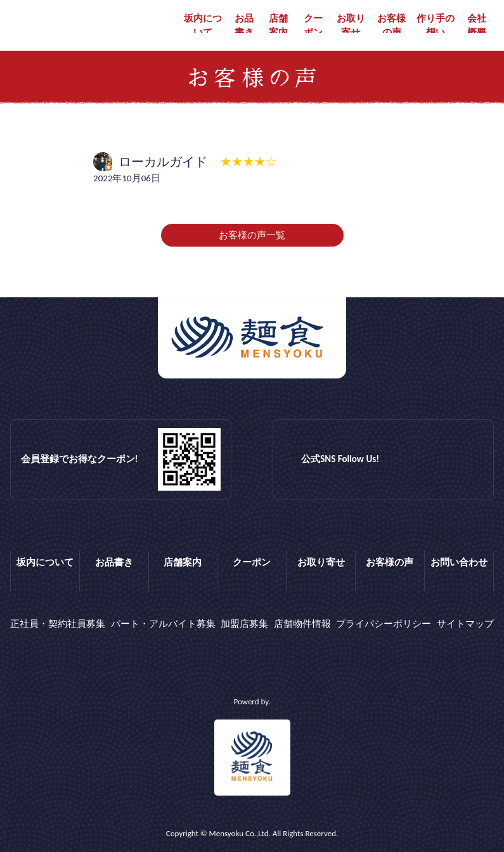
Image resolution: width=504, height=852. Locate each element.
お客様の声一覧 (252, 235)
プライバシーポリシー (384, 624)
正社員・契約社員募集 (58, 624)
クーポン (313, 26)
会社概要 (477, 26)
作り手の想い (436, 26)
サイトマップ (465, 624)
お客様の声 (391, 26)
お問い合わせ (459, 562)
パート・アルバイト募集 (163, 624)
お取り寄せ (351, 26)
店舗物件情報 (302, 624)
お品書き (244, 26)
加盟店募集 (244, 624)
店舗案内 (278, 26)
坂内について (203, 26)
